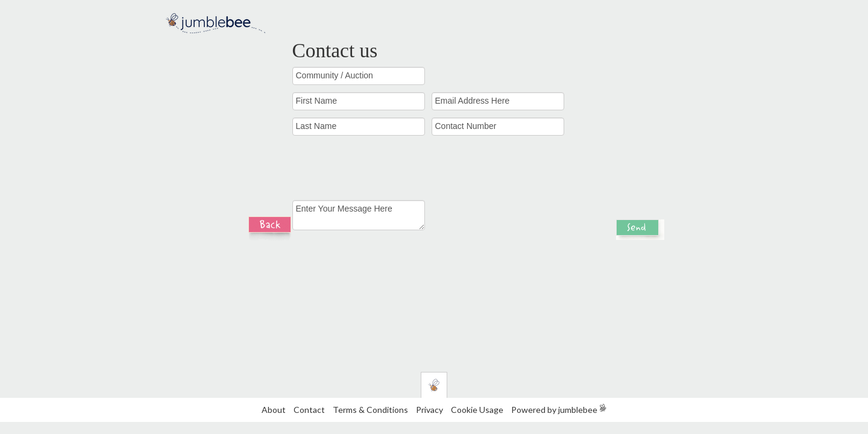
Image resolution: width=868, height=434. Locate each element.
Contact (309, 410)
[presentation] (518, 172)
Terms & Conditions (371, 410)
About (274, 410)
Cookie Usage (477, 410)
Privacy (429, 410)
